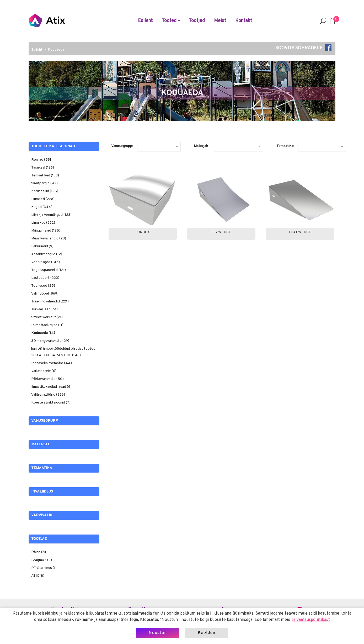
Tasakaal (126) (43, 168)
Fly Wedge (221, 232)
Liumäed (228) (43, 199)
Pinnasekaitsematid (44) (52, 363)
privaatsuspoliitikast (311, 620)
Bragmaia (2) (42, 560)
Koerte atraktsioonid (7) (51, 403)
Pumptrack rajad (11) (47, 325)
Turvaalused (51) (44, 309)
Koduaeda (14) (43, 333)
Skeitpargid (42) (44, 183)
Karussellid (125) (45, 191)
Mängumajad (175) (46, 231)
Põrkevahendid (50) (47, 379)
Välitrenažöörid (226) (48, 395)
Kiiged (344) (42, 207)
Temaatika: (285, 146)
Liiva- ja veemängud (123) (51, 215)
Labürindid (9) (42, 246)
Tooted (171, 21)
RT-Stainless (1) (44, 568)
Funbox (143, 232)
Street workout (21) (47, 317)
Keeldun (207, 633)
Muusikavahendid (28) (49, 239)
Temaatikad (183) (45, 176)
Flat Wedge (300, 232)
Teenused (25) (43, 286)
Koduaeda (56, 50)
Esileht (145, 21)
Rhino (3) (39, 552)
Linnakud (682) (43, 223)
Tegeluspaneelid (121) (49, 270)
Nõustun (158, 633)
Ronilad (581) (42, 160)
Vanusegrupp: (122, 146)
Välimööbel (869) (45, 294)
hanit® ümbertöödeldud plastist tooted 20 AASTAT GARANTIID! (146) (63, 352)
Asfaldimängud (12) (47, 254)
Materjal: (201, 146)
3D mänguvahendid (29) (50, 341)
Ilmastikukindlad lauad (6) (51, 387)
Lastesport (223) (45, 278)
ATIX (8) (38, 576)
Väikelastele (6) (44, 371)
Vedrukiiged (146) (45, 262)
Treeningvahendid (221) (50, 302)
